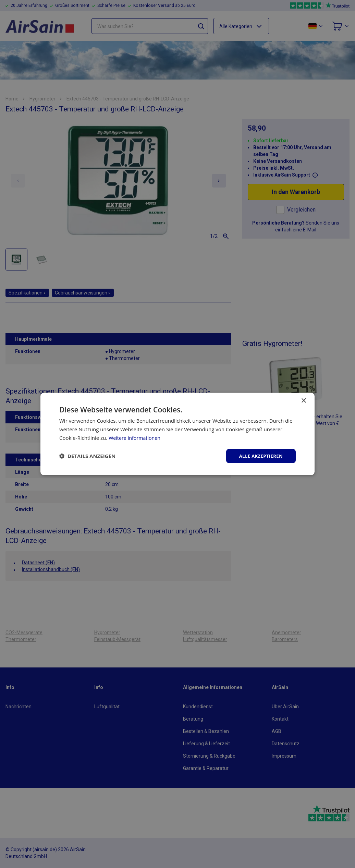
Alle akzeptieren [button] (259, 456)
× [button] (303, 400)
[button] (87, 456)
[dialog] (177, 434)
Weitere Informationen (136, 437)
